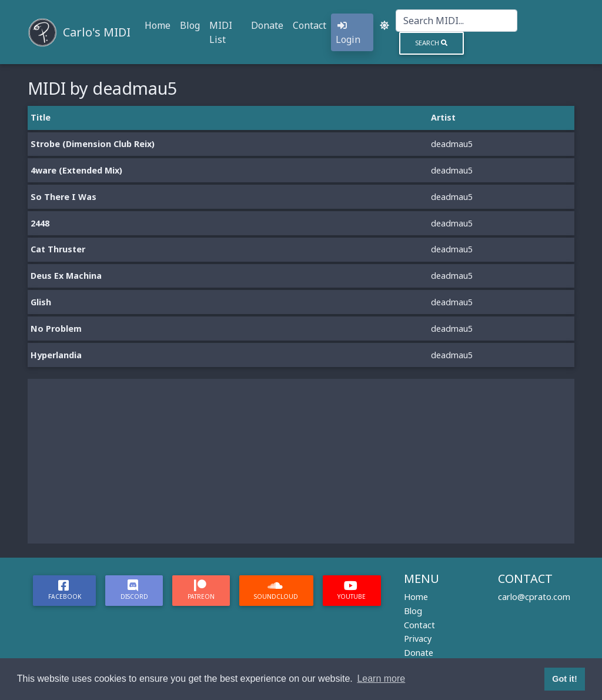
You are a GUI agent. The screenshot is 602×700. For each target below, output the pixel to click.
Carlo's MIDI (97, 32)
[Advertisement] (301, 461)
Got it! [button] (564, 679)
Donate (267, 25)
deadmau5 (452, 144)
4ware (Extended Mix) (76, 170)
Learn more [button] (381, 679)
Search (431, 43)
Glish (41, 302)
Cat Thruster (58, 249)
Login (348, 33)
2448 (40, 223)
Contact (310, 25)
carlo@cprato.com (534, 597)
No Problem (56, 329)
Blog (190, 25)
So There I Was (63, 197)
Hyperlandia (56, 355)
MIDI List (221, 32)
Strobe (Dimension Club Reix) (93, 144)
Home (158, 25)
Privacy (418, 639)
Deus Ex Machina (66, 276)
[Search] (456, 21)
